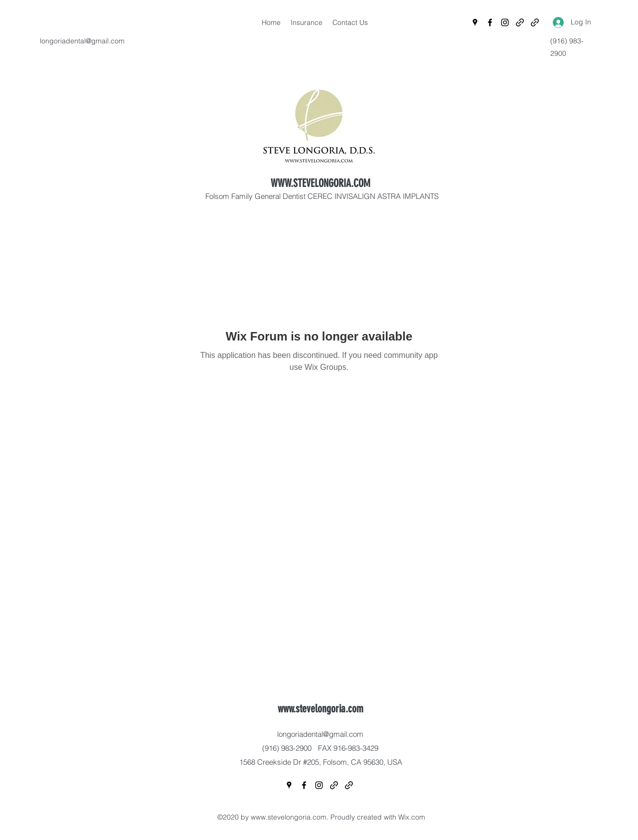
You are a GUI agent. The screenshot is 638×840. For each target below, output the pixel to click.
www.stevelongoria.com (320, 709)
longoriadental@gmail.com (82, 41)
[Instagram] (505, 22)
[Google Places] (475, 22)
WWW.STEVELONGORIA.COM (320, 183)
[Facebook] (490, 22)
